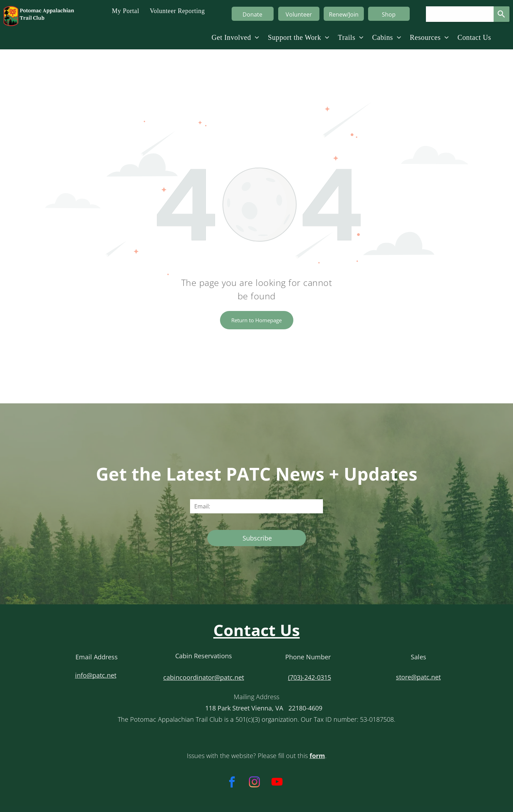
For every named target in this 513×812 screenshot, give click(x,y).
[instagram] (254, 783)
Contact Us (256, 630)
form (317, 756)
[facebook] (232, 783)
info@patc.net (96, 675)
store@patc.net (418, 677)
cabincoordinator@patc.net (204, 677)
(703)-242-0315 (310, 677)
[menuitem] (125, 11)
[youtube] (277, 783)
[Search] (502, 14)
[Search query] (460, 14)
